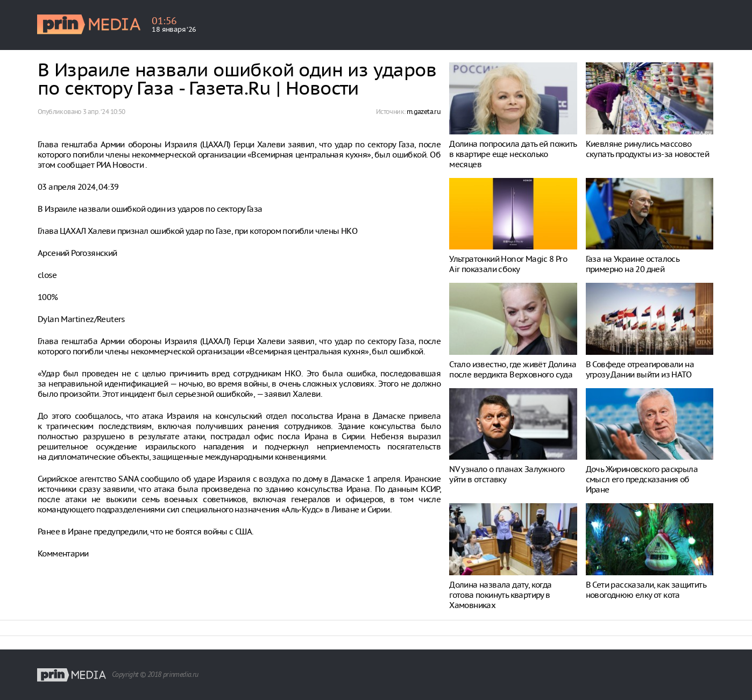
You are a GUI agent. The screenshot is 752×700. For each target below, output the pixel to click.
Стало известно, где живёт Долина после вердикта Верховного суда (513, 369)
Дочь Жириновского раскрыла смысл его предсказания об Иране (642, 479)
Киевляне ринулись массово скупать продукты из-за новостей (647, 149)
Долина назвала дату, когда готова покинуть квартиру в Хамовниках (500, 595)
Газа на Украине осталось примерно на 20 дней (633, 264)
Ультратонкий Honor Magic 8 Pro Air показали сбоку (508, 264)
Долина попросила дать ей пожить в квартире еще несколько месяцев (513, 154)
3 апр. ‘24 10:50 (104, 112)
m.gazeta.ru (424, 112)
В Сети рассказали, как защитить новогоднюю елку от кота (646, 590)
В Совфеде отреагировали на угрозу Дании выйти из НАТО (640, 369)
